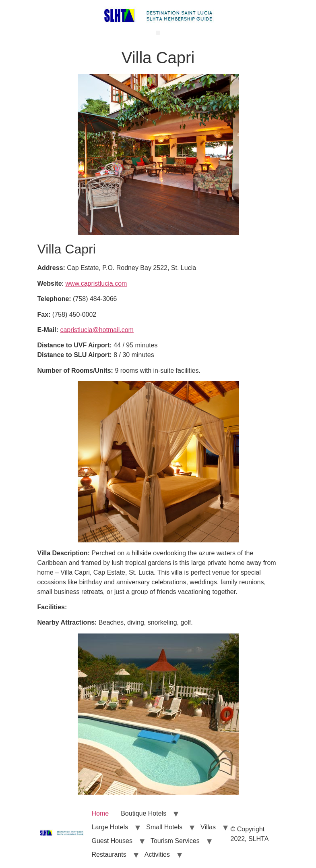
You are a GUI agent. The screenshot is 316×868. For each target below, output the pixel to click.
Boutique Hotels (144, 813)
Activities (157, 855)
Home (100, 813)
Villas (208, 827)
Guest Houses (112, 841)
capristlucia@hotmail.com (97, 330)
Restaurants (109, 855)
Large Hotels (110, 827)
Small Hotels (164, 827)
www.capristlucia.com (96, 283)
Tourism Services (175, 841)
